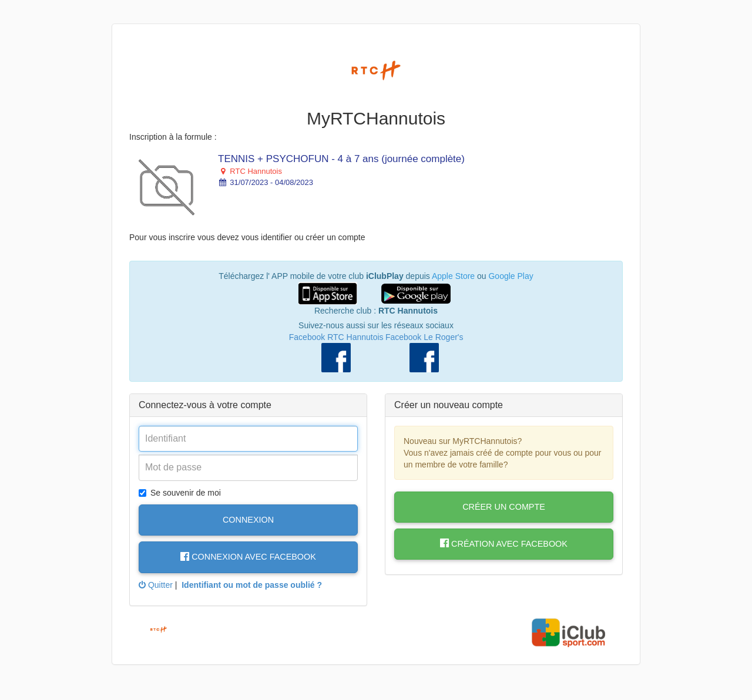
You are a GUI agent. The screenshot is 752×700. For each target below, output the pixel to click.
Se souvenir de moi (180, 493)
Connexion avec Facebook (248, 557)
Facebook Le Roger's (424, 337)
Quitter (156, 585)
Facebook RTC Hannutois (336, 337)
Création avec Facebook (504, 544)
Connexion (248, 520)
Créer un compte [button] (504, 507)
